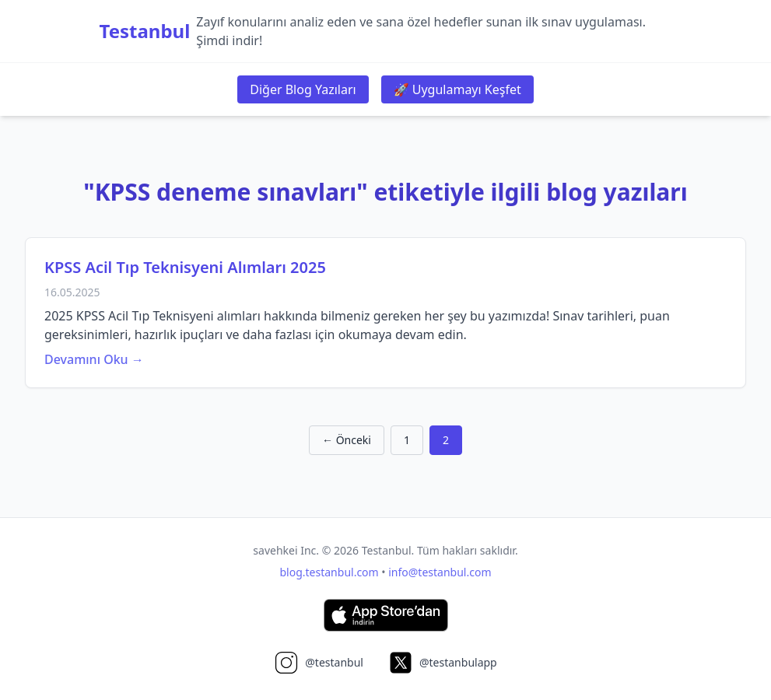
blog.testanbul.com (329, 572)
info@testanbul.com (440, 572)
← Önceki (347, 440)
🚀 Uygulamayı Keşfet (457, 89)
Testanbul (145, 31)
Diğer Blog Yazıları (303, 89)
